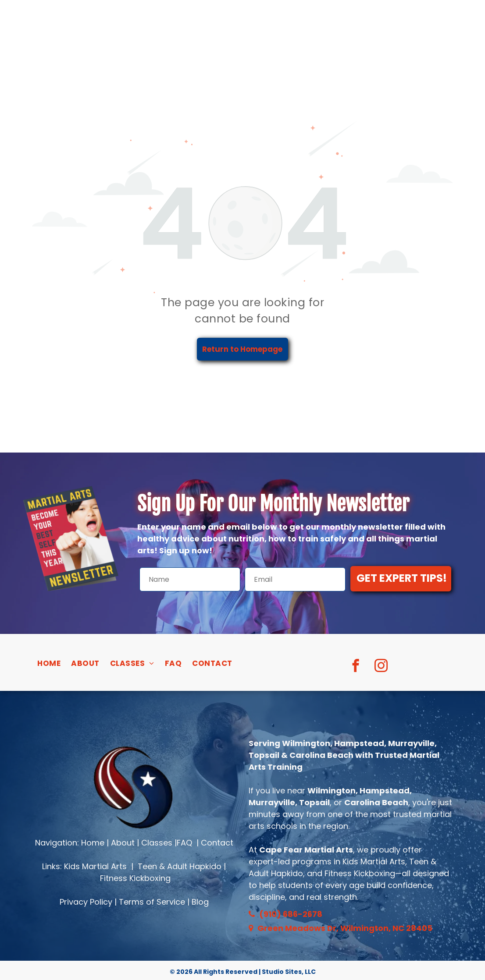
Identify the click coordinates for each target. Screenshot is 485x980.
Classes (157, 843)
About (123, 843)
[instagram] (381, 667)
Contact (217, 843)
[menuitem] (49, 664)
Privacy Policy (86, 902)
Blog (200, 902)
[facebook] (356, 667)
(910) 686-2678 (291, 914)
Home (93, 843)
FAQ (184, 843)
